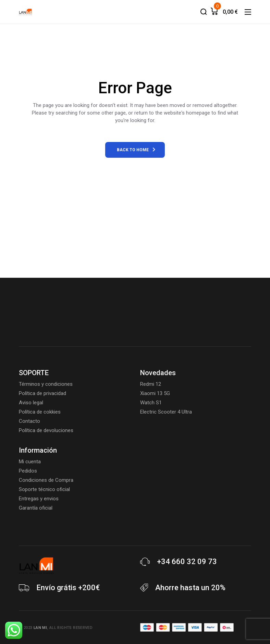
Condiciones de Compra (46, 480)
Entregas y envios (39, 499)
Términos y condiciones (46, 384)
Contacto (29, 421)
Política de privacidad (42, 393)
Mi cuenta (30, 462)
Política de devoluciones (46, 430)
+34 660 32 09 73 (187, 562)
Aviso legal (31, 403)
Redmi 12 (151, 384)
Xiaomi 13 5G (155, 393)
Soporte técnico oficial (44, 489)
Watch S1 (151, 403)
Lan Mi (40, 628)
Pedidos (28, 471)
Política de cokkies (40, 412)
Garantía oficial (36, 508)
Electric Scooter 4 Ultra (166, 412)
